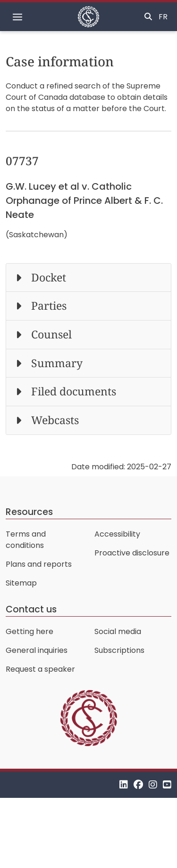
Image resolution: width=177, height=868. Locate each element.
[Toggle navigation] (17, 17)
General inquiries (37, 650)
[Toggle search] (148, 17)
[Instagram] (153, 784)
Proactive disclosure (132, 553)
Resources (29, 512)
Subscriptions (119, 650)
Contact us (31, 609)
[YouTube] (167, 784)
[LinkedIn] (124, 784)
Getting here (29, 631)
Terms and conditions (26, 540)
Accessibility (117, 534)
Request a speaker (40, 669)
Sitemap (21, 583)
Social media (118, 631)
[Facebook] (138, 784)
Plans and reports (39, 564)
